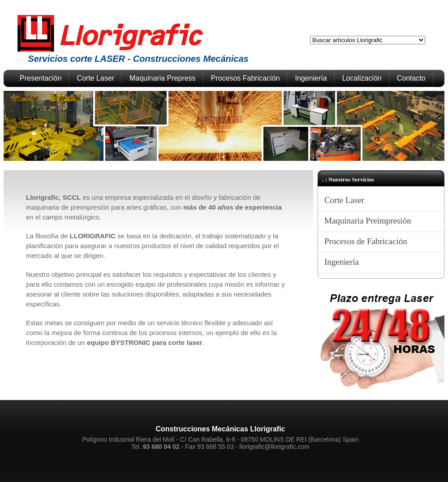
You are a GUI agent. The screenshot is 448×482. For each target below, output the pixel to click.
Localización (362, 78)
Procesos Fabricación (246, 78)
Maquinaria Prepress (163, 78)
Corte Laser (95, 78)
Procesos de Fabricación (366, 241)
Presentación (41, 78)
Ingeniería (311, 78)
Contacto (411, 78)
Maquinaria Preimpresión (368, 221)
